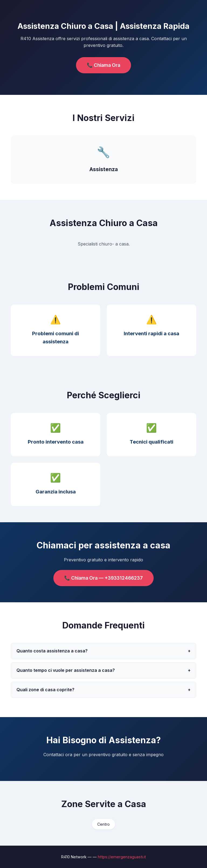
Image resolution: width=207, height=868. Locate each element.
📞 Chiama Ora (103, 65)
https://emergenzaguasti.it (122, 857)
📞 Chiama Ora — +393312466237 (103, 578)
